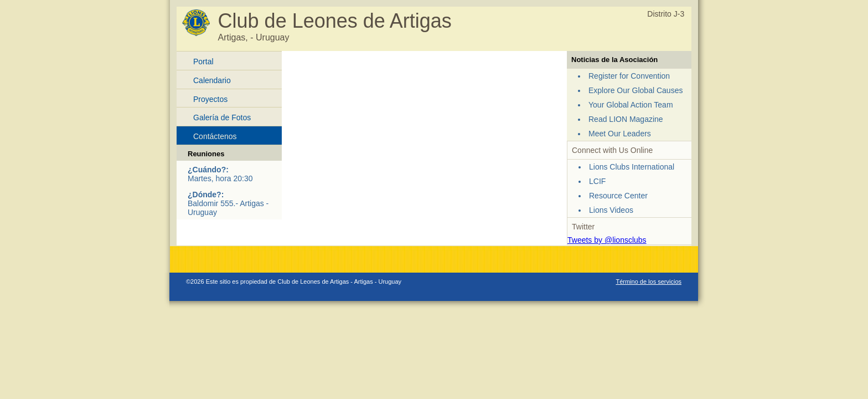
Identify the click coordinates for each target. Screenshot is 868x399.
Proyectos (210, 99)
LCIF (597, 181)
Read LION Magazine (626, 119)
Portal (203, 62)
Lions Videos (611, 210)
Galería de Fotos (222, 117)
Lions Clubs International (632, 167)
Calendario (212, 80)
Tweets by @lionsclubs (607, 240)
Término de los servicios (649, 282)
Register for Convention (629, 76)
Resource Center (618, 196)
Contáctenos (215, 136)
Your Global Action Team (631, 105)
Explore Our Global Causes (635, 90)
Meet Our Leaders (620, 134)
